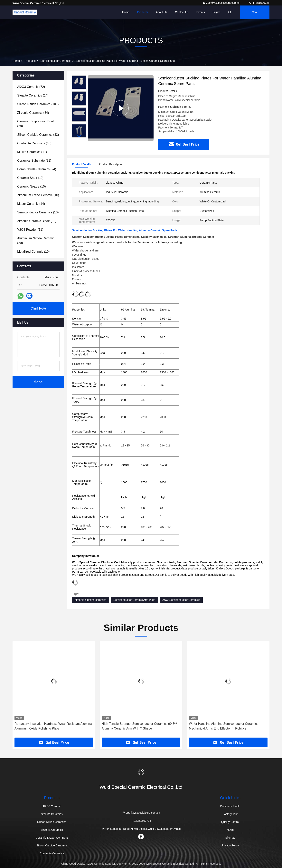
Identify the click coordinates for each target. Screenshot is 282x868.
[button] (79, 136)
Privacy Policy (230, 845)
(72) (31, 87)
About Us (162, 12)
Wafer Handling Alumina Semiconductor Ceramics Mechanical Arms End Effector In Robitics (224, 726)
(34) (33, 113)
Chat (255, 12)
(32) (37, 221)
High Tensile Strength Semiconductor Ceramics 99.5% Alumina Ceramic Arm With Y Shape (139, 726)
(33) (38, 135)
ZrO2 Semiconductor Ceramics (181, 600)
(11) (32, 152)
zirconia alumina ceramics (91, 600)
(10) (34, 143)
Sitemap (230, 838)
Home (126, 12)
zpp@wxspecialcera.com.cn (222, 3)
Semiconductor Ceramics (56, 61)
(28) (36, 124)
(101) (38, 104)
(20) (36, 241)
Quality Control (230, 822)
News (230, 830)
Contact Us (182, 12)
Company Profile (230, 806)
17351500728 (259, 3)
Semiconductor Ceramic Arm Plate (134, 600)
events (201, 12)
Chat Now (38, 308)
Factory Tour (230, 814)
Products (143, 12)
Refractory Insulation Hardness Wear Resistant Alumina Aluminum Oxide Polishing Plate (53, 726)
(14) (33, 95)
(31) (34, 161)
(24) (37, 169)
